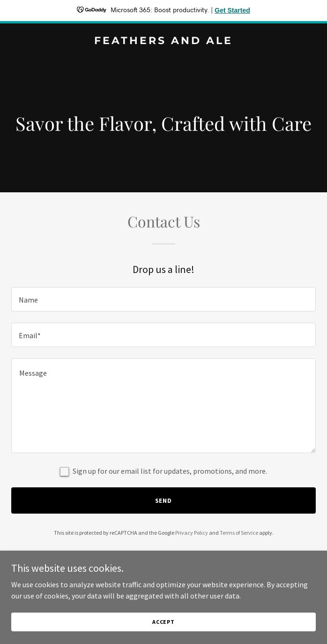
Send (164, 500)
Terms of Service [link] (239, 533)
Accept (163, 622)
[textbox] (163, 299)
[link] (163, 41)
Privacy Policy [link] (192, 533)
